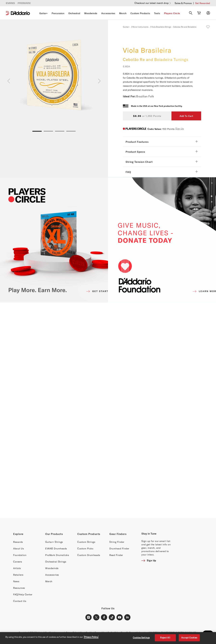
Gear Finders (118, 534)
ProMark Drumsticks (57, 555)
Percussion (58, 13)
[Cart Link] (199, 13)
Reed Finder (116, 555)
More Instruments (140, 27)
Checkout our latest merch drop (152, 3)
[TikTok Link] (112, 617)
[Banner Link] (108, 410)
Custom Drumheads (89, 555)
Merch (123, 13)
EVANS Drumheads (56, 548)
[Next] (99, 81)
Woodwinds (91, 13)
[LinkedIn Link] (127, 617)
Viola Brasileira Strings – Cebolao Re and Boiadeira (174, 27)
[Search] (191, 13)
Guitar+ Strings (54, 542)
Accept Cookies (189, 638)
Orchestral (74, 13)
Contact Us (20, 601)
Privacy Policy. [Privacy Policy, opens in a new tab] (91, 637)
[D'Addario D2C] (20, 13)
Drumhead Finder (119, 548)
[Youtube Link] (120, 617)
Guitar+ (44, 13)
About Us (18, 548)
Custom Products (140, 13)
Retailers (18, 575)
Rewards (18, 542)
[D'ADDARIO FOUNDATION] (162, 240)
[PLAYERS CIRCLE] (54, 240)
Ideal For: (129, 96)
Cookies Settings (141, 638)
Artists (17, 568)
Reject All (165, 638)
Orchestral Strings (56, 562)
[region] (108, 638)
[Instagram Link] (89, 617)
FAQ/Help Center (23, 594)
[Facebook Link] (104, 617)
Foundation (20, 555)
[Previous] (9, 81)
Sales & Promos (183, 3)
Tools (157, 13)
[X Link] (96, 617)
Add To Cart (186, 116)
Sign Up (180, 129)
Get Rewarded (202, 3)
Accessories (108, 13)
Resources (19, 588)
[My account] (208, 13)
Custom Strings (86, 542)
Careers (18, 562)
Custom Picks (85, 548)
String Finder (117, 542)
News (16, 581)
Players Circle (172, 13)
